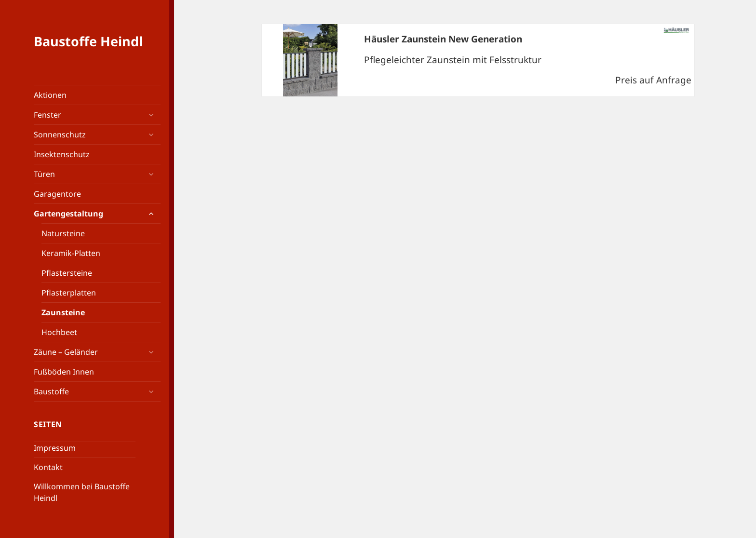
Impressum (55, 448)
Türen (44, 174)
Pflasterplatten (69, 293)
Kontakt (48, 467)
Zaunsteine (63, 312)
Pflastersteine (67, 273)
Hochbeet (59, 332)
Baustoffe (51, 391)
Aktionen (50, 95)
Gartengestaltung (68, 214)
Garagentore (57, 194)
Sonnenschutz (60, 134)
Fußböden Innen (64, 372)
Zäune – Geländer (66, 352)
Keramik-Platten (71, 253)
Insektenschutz (62, 154)
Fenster (47, 115)
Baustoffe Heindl (88, 41)
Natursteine (63, 233)
